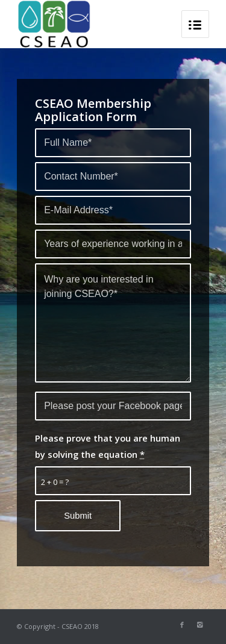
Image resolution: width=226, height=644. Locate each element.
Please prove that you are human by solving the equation (108, 446)
